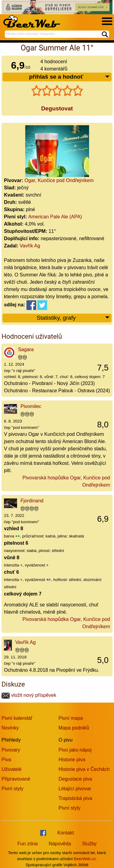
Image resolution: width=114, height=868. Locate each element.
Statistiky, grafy (73, 318)
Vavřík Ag (30, 246)
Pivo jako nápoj (75, 750)
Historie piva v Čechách (84, 769)
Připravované (16, 779)
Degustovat (57, 108)
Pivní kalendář (17, 718)
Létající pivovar (75, 789)
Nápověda (60, 844)
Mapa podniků (74, 728)
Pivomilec (31, 406)
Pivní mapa (71, 718)
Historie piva (72, 760)
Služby (89, 844)
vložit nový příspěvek (29, 695)
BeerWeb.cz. (85, 859)
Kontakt (66, 833)
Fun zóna (28, 844)
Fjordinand (32, 501)
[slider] (57, 91)
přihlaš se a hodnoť (69, 77)
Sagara (26, 349)
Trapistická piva (76, 798)
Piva (6, 760)
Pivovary (11, 750)
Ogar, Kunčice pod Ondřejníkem (59, 180)
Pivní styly (12, 789)
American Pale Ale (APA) (55, 217)
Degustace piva (75, 779)
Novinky (10, 728)
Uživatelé (12, 769)
